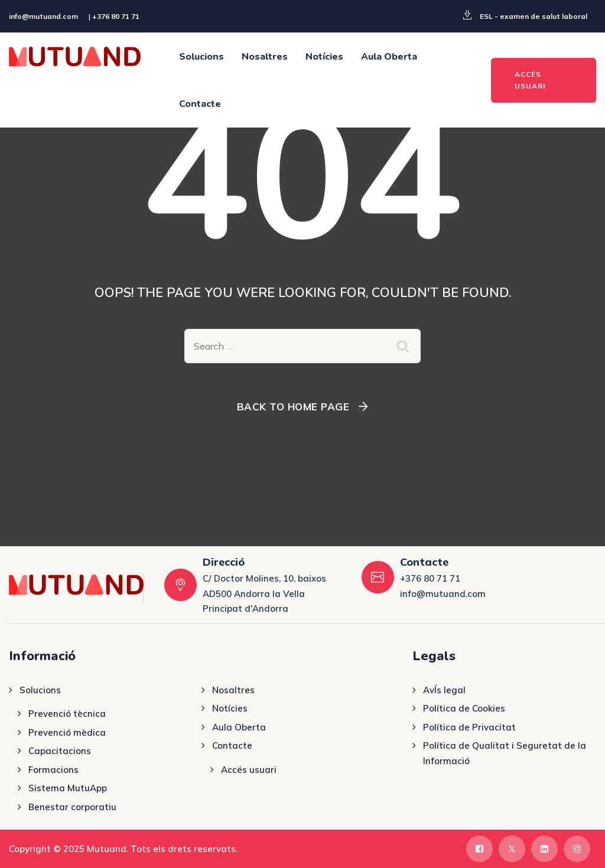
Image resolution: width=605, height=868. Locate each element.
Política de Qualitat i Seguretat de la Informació (505, 753)
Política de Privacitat (469, 727)
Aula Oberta (389, 57)
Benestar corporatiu (72, 807)
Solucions (201, 57)
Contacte (200, 104)
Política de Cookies (464, 708)
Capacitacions (60, 751)
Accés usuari (249, 770)
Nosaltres (265, 57)
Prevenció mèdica (67, 732)
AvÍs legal (444, 690)
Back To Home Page (293, 407)
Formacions (53, 770)
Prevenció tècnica (67, 714)
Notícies (324, 57)
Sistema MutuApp (68, 788)
